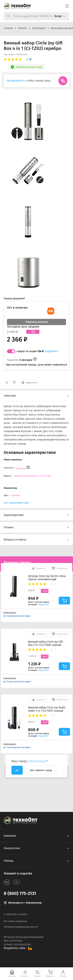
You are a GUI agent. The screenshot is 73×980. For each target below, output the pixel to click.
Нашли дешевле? (14, 299)
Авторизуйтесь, (16, 81)
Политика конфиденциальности (21, 927)
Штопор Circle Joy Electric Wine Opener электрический (47, 578)
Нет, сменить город (41, 770)
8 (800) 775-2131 (20, 893)
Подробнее (51, 351)
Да (17, 770)
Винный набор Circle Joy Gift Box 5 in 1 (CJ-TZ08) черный (46, 643)
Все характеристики (16, 503)
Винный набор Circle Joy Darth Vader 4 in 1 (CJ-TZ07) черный (47, 709)
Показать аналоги (37, 322)
